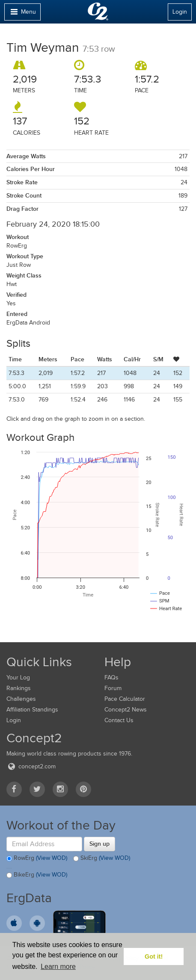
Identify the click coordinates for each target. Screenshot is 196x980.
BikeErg (37, 875)
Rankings (19, 688)
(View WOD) (52, 858)
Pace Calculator (125, 699)
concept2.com (31, 766)
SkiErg (102, 859)
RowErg (37, 859)
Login (180, 12)
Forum (113, 688)
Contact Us (119, 720)
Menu (22, 14)
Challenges (21, 699)
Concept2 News (126, 710)
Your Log (18, 677)
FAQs (111, 677)
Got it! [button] (154, 956)
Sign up (99, 844)
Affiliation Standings (32, 710)
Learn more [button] (58, 967)
